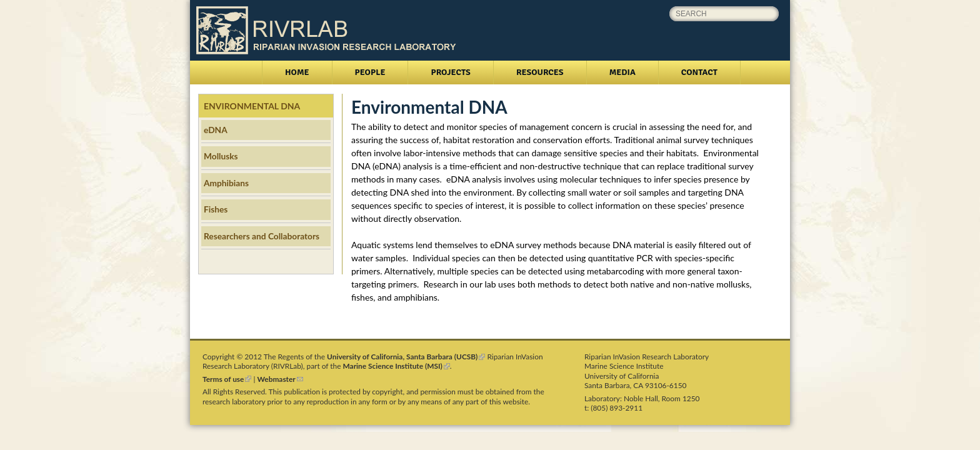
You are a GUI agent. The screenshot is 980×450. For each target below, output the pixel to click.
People (370, 72)
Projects (450, 72)
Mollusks (221, 156)
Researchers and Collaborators (262, 236)
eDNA (216, 130)
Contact (699, 72)
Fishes (216, 209)
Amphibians (226, 183)
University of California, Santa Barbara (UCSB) (406, 357)
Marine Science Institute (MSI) (397, 366)
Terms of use (227, 379)
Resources (540, 72)
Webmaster (280, 379)
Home (297, 72)
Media (622, 72)
